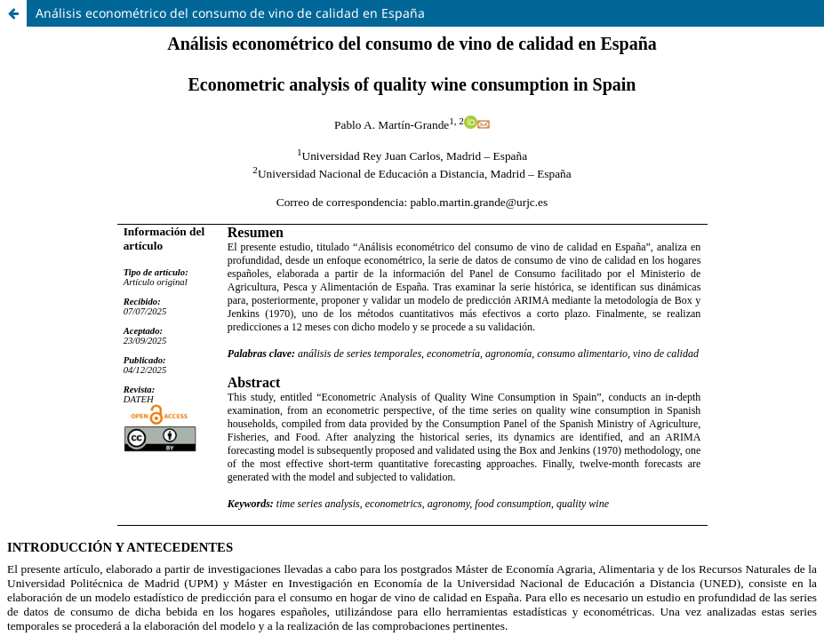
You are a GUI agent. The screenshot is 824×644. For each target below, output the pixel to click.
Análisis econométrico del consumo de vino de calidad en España (230, 13)
